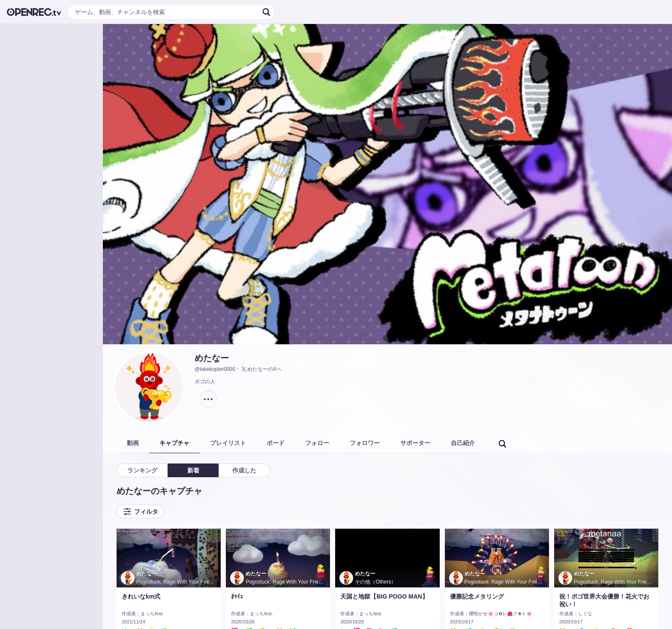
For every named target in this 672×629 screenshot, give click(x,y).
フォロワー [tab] (365, 443)
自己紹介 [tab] (463, 443)
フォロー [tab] (317, 443)
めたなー (212, 358)
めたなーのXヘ (261, 369)
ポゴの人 (205, 382)
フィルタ (140, 512)
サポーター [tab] (415, 443)
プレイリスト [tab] (228, 443)
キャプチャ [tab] (174, 443)
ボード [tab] (276, 443)
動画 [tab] (133, 443)
